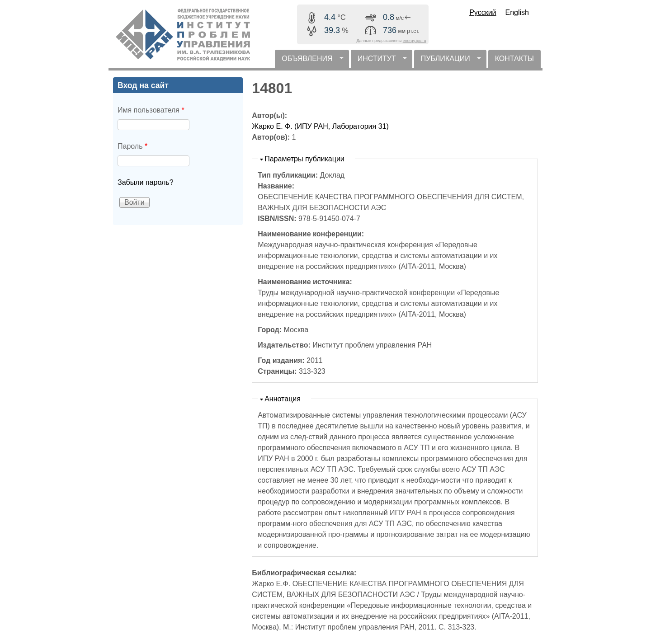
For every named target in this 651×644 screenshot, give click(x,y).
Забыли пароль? (146, 182)
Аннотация (283, 399)
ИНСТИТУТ (379, 61)
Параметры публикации (304, 159)
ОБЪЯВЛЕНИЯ (309, 61)
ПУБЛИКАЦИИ (448, 61)
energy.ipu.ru (415, 41)
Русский (483, 12)
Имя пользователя (151, 110)
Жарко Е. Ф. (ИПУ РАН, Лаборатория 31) (320, 126)
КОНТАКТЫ (514, 59)
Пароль (132, 146)
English (517, 12)
